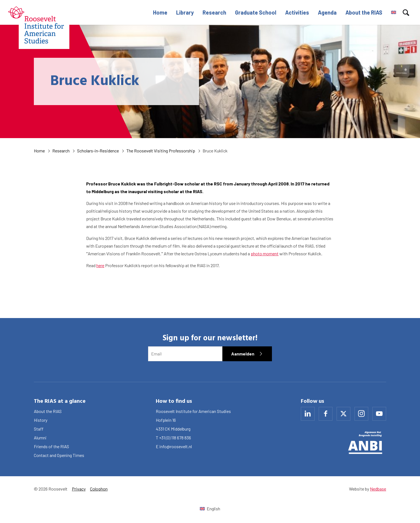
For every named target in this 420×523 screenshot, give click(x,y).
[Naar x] (343, 414)
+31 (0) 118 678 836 (175, 438)
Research (214, 12)
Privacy (79, 489)
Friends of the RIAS (51, 446)
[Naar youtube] (379, 414)
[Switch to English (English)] (210, 509)
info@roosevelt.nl (176, 446)
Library (185, 12)
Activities (297, 12)
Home (160, 12)
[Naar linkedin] (308, 414)
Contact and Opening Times (59, 455)
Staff (39, 429)
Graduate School (256, 12)
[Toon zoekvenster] (406, 12)
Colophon (99, 489)
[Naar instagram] (361, 414)
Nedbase (378, 489)
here (100, 265)
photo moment (265, 254)
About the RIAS (364, 12)
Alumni (40, 438)
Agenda (327, 12)
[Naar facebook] (326, 414)
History (41, 420)
